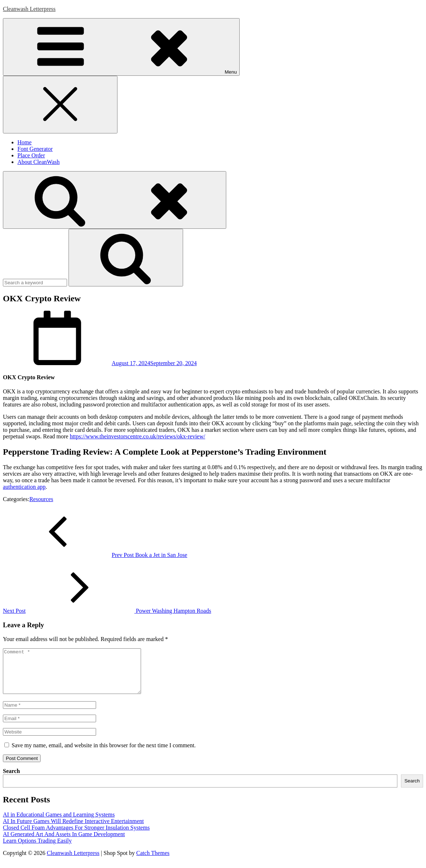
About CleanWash (38, 162)
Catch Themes (153, 862)
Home (24, 142)
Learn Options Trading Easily (37, 849)
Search (11, 780)
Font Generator (35, 149)
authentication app (24, 487)
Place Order (31, 155)
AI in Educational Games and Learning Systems (59, 823)
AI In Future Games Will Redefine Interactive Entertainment (73, 830)
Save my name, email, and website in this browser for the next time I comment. (104, 754)
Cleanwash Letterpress (29, 9)
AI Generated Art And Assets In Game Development (64, 843)
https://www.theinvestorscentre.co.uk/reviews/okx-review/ (137, 436)
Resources (41, 499)
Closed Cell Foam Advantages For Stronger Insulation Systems (76, 836)
